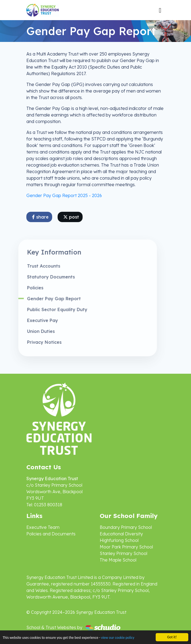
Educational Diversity (121, 534)
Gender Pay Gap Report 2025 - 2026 (64, 195)
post (71, 217)
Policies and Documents (51, 534)
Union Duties (32, 331)
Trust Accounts (35, 266)
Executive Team (43, 527)
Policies (26, 288)
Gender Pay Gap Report (45, 299)
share (40, 217)
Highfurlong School (119, 540)
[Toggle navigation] (160, 10)
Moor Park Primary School (126, 547)
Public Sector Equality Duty (48, 309)
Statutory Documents (42, 277)
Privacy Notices (35, 342)
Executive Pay (33, 320)
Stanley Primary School (123, 553)
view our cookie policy (118, 638)
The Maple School (118, 560)
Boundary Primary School (126, 527)
